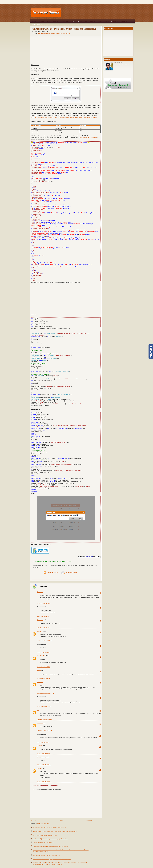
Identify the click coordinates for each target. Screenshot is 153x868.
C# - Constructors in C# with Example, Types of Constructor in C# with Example (52, 859)
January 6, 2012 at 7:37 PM (44, 603)
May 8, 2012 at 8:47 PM (43, 616)
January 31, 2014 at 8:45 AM (44, 706)
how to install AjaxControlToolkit (88, 137)
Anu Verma (40, 620)
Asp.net (58, 33)
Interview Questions (111, 21)
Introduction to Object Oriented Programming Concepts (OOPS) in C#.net (50, 839)
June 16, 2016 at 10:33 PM (44, 765)
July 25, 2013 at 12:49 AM (44, 678)
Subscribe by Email (69, 572)
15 (100, 770)
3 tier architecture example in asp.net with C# (43, 842)
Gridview (56, 21)
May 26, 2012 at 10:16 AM (44, 628)
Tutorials (124, 21)
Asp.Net (41, 21)
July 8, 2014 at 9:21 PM (43, 742)
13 (100, 747)
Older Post (89, 820)
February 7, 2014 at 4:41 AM (44, 719)
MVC (99, 21)
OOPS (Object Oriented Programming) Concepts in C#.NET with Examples (50, 846)
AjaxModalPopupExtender (48, 33)
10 (100, 711)
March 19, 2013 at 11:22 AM (44, 641)
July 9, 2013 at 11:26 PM (43, 667)
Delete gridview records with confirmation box (44, 118)
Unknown (40, 631)
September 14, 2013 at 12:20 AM (45, 693)
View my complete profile (121, 65)
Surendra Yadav (42, 656)
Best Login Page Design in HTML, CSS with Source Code (46, 855)
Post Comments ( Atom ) (44, 824)
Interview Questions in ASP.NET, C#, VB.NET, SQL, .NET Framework (50, 828)
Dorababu (40, 592)
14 (100, 758)
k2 (38, 710)
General (63, 33)
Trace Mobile (37, 25)
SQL (73, 21)
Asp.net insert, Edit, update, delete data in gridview (45, 835)
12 (100, 736)
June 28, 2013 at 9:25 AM (44, 652)
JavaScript (66, 21)
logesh (39, 671)
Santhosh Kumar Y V (43, 757)
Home (34, 21)
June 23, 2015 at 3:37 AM (44, 753)
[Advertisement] (98, 12)
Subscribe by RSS (51, 573)
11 (100, 724)
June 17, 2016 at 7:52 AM (44, 781)
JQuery (80, 21)
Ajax (48, 21)
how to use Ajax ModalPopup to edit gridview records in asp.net (79, 118)
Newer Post (33, 820)
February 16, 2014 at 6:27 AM (45, 731)
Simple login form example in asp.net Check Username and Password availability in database (55, 831)
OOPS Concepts (90, 21)
